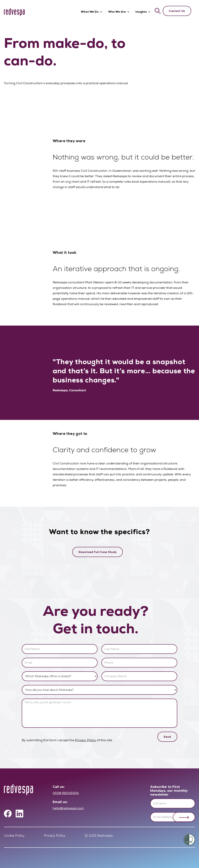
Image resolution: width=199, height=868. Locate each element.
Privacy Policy (86, 741)
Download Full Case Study (98, 552)
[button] (93, 12)
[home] (14, 12)
